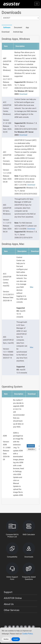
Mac (32, 287)
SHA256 (32, 449)
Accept (16, 639)
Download (23, 94)
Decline (6, 639)
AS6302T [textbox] (7, 18)
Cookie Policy (28, 634)
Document (18, 27)
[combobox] (20, 18)
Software (7, 27)
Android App (18, 32)
